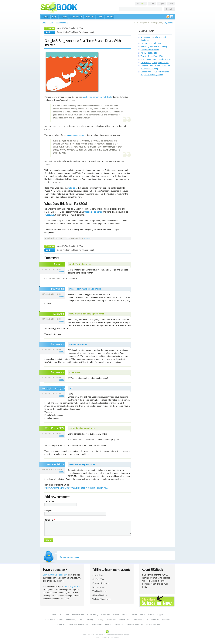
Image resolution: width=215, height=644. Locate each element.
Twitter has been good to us (82, 428)
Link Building (98, 575)
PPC (81, 620)
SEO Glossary (93, 615)
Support (161, 4)
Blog (54, 17)
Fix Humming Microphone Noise (155, 63)
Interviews (155, 620)
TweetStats (49, 215)
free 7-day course (72, 587)
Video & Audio (125, 620)
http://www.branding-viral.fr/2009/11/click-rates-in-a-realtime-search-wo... (76, 488)
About (152, 4)
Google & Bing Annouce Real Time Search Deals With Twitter (83, 43)
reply (62, 272)
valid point (73, 188)
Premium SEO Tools (141, 620)
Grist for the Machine (150, 50)
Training (90, 17)
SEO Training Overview (54, 620)
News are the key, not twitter (83, 464)
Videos (110, 17)
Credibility (100, 620)
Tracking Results (100, 591)
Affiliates (134, 615)
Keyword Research (101, 583)
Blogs (51, 23)
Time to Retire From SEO (152, 56)
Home (45, 17)
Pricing (64, 17)
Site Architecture (100, 595)
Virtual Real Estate (149, 53)
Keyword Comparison (135, 624)
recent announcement (76, 135)
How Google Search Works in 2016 (156, 59)
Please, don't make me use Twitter (85, 289)
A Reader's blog (62, 23)
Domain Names (99, 587)
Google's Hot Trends (93, 212)
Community (76, 17)
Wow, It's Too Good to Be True (70, 28)
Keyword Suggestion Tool (114, 624)
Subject (48, 511)
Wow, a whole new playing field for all (87, 314)
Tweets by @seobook (69, 557)
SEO (71, 388)
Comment (50, 520)
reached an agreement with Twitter (98, 97)
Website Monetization (102, 599)
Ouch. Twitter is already (80, 264)
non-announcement (78, 344)
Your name (49, 502)
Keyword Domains (153, 624)
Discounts (166, 620)
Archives (151, 615)
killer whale (75, 372)
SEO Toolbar (60, 624)
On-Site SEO (98, 579)
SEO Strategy (71, 620)
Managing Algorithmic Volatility (154, 46)
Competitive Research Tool (78, 624)
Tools (100, 17)
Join (141, 4)
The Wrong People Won (151, 43)
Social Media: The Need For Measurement (75, 32)
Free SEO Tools (78, 615)
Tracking (89, 620)
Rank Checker (96, 624)
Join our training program (55, 575)
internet (87, 238)
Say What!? (169, 23)
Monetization (111, 620)
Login (171, 4)
